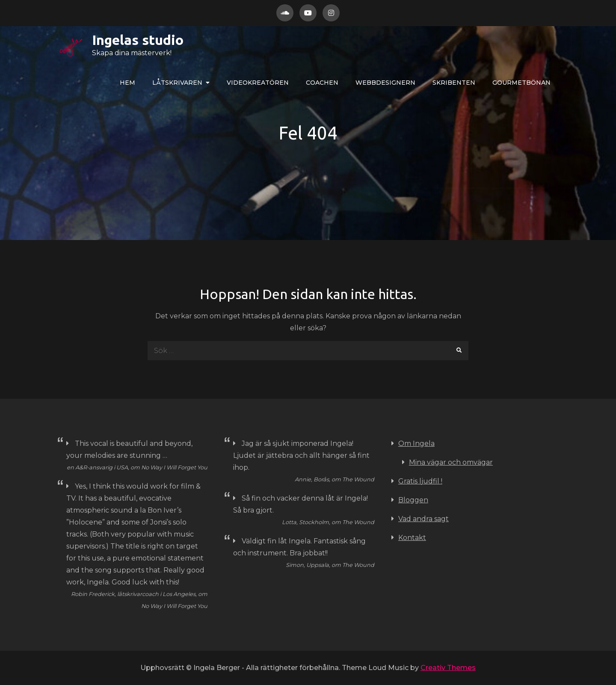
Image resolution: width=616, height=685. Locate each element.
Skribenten (454, 83)
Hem (127, 83)
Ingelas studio (110, 40)
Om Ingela (416, 443)
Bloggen (413, 500)
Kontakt (412, 538)
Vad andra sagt (423, 519)
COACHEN (322, 83)
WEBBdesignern (385, 83)
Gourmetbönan (521, 83)
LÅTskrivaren (177, 83)
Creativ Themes (448, 668)
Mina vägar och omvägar (451, 462)
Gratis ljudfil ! (420, 481)
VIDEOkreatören (258, 83)
